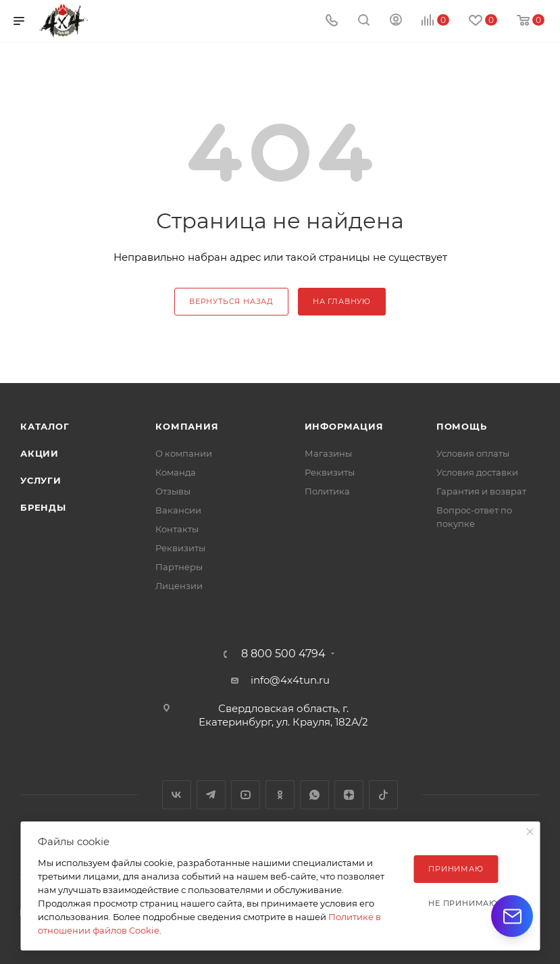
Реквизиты (180, 548)
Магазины (328, 453)
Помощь (462, 426)
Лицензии (179, 586)
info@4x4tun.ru (290, 680)
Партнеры (179, 567)
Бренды (43, 507)
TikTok (383, 795)
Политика (327, 491)
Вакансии (178, 510)
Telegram (211, 795)
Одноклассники (280, 795)
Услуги (41, 480)
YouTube (246, 795)
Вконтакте (177, 795)
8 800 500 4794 (283, 654)
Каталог (45, 426)
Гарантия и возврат (481, 491)
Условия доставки (477, 472)
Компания (187, 426)
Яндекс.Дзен (349, 795)
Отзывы (173, 491)
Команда (176, 472)
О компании (184, 453)
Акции (40, 453)
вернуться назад (231, 301)
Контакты (177, 529)
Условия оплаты (473, 453)
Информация (344, 426)
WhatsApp (314, 795)
